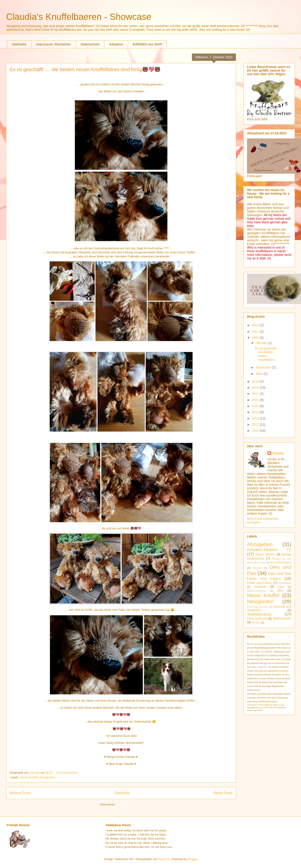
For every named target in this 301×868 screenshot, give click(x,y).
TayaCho (164, 859)
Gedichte (260, 587)
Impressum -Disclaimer (54, 44)
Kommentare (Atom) (129, 804)
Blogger (193, 859)
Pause (251, 607)
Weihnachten (282, 618)
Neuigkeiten (47, 777)
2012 (256, 425)
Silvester (264, 607)
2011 (256, 431)
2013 (256, 418)
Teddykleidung (259, 614)
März (260, 374)
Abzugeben (260, 544)
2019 (256, 381)
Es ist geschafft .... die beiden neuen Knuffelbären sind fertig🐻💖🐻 (85, 69)
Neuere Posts (20, 793)
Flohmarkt (285, 583)
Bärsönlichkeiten (281, 562)
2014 (256, 412)
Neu (280, 590)
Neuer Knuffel (29, 777)
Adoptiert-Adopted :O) (269, 550)
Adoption (116, 44)
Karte (281, 587)
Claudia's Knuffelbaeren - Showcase (79, 17)
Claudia (35, 773)
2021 (256, 331)
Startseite (19, 44)
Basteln (257, 568)
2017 (256, 394)
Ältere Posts (223, 793)
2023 (256, 325)
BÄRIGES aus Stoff (147, 44)
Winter (256, 623)
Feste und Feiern (259, 583)
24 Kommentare (67, 773)
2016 (256, 400)
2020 (256, 338)
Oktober (262, 343)
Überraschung (257, 618)
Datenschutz (90, 44)
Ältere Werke (265, 554)
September (264, 367)
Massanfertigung (256, 591)
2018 (256, 387)
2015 (256, 406)
